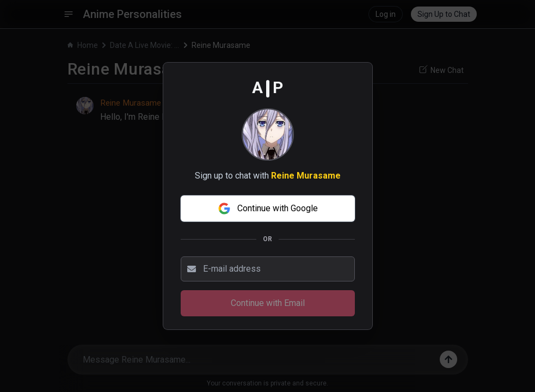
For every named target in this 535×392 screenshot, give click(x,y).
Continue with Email (268, 303)
